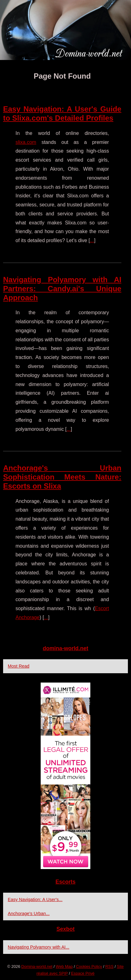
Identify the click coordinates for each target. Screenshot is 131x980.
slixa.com (26, 142)
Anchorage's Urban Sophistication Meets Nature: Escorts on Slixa (62, 477)
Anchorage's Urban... (29, 913)
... (92, 240)
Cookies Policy (89, 966)
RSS (109, 966)
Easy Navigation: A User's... (35, 899)
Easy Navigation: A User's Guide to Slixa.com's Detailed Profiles (62, 113)
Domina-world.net (37, 966)
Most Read (19, 666)
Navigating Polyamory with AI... (38, 947)
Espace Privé (83, 973)
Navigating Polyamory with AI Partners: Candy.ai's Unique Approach (62, 289)
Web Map (64, 966)
